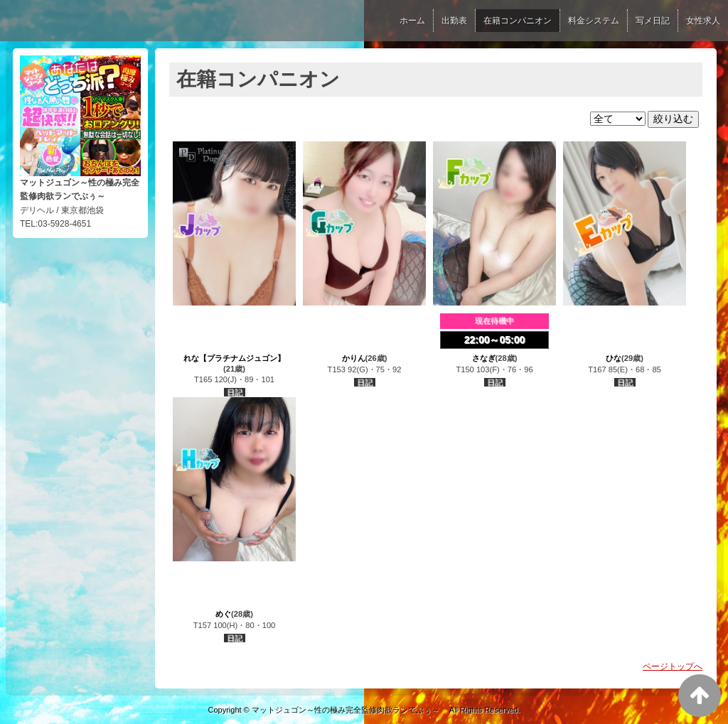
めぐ (223, 614)
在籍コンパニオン (518, 21)
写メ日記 (653, 21)
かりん (354, 358)
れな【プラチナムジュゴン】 (234, 358)
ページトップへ (673, 666)
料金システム (594, 21)
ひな (614, 358)
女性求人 (703, 21)
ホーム (412, 21)
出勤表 (454, 21)
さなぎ (484, 358)
